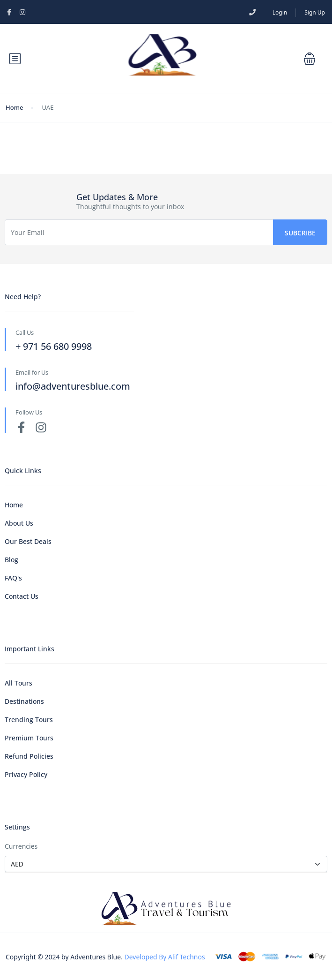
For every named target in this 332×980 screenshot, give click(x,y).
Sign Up (315, 12)
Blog (11, 560)
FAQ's (13, 578)
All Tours (18, 683)
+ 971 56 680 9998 (54, 346)
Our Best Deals (28, 541)
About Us (19, 523)
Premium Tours (29, 738)
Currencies (21, 846)
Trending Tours (29, 720)
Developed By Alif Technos (165, 957)
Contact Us (22, 596)
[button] (310, 59)
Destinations (24, 701)
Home (14, 107)
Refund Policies (29, 756)
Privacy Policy (26, 774)
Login (280, 12)
